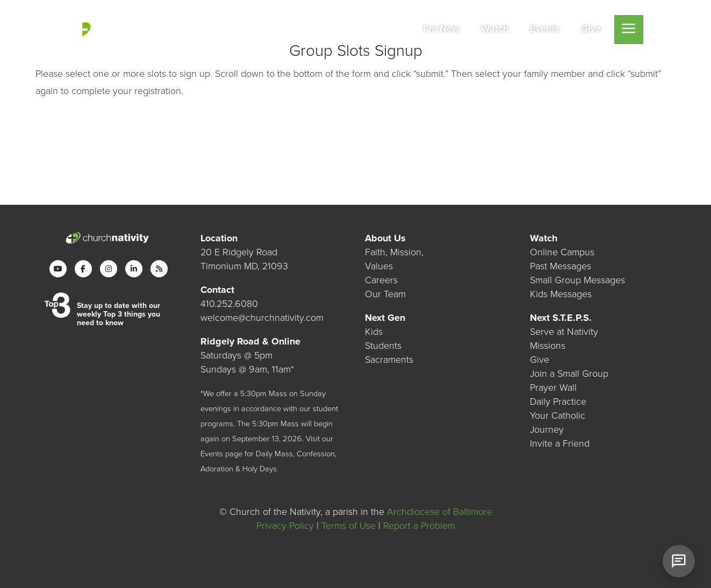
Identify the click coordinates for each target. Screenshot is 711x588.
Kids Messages (561, 294)
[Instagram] (109, 269)
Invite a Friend (560, 443)
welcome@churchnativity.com (262, 318)
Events (212, 454)
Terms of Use (349, 526)
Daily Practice (558, 401)
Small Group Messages (577, 280)
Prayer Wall (553, 388)
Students (383, 346)
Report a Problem (419, 526)
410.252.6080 (229, 304)
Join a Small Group (569, 374)
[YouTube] (58, 269)
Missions (548, 346)
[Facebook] (83, 269)
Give (540, 360)
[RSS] (159, 269)
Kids (374, 332)
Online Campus (562, 252)
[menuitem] (441, 30)
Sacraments (389, 360)
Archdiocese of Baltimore (440, 512)
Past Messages (561, 266)
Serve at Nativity (564, 332)
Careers (381, 280)
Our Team (385, 294)
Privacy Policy (285, 526)
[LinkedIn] (134, 269)
